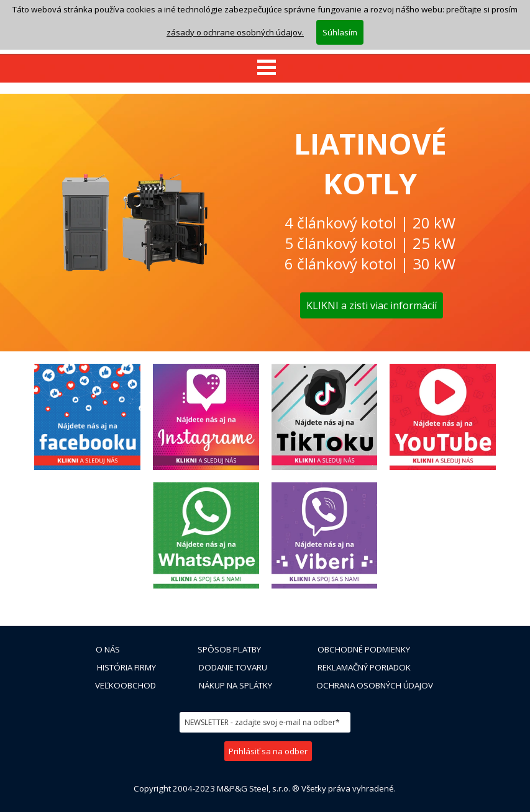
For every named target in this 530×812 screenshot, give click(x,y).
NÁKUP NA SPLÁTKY (235, 685)
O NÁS (108, 649)
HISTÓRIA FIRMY (126, 667)
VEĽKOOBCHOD (126, 685)
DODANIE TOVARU (233, 667)
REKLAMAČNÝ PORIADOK (364, 667)
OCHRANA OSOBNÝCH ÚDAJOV (375, 685)
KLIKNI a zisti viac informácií (372, 305)
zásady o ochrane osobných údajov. (235, 32)
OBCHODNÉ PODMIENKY (364, 649)
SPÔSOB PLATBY (229, 649)
